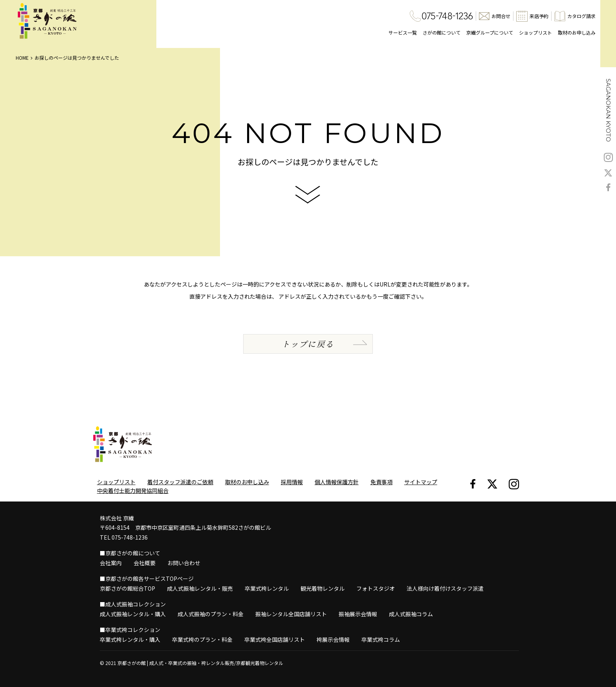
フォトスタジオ (376, 588)
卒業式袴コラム (381, 639)
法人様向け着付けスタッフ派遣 (445, 588)
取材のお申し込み (577, 32)
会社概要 (145, 563)
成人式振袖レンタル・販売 (200, 588)
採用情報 (292, 482)
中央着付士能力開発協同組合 (133, 490)
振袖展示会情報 (358, 614)
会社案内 (111, 563)
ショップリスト (535, 32)
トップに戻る (308, 344)
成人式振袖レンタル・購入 (133, 614)
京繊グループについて (490, 32)
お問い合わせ (184, 563)
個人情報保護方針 (337, 482)
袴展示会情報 (333, 639)
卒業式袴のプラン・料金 (202, 639)
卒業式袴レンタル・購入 (130, 639)
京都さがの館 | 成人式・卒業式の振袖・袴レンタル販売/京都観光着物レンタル (200, 663)
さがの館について (442, 32)
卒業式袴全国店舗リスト (275, 639)
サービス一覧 (403, 32)
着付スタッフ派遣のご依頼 (180, 482)
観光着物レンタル (323, 588)
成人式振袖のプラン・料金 (211, 614)
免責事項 (381, 482)
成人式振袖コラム (411, 614)
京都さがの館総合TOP (127, 588)
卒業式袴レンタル (267, 588)
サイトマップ (421, 482)
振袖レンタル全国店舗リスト (291, 614)
